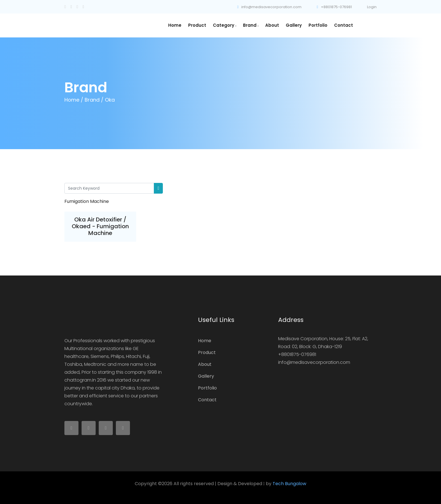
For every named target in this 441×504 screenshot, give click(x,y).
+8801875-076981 (334, 7)
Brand (251, 25)
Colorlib (297, 491)
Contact (344, 25)
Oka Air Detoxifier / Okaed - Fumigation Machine (100, 226)
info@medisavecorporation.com (270, 7)
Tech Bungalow (289, 484)
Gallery (294, 25)
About (272, 25)
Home (175, 25)
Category (225, 25)
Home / (74, 100)
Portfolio (318, 25)
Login (372, 7)
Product (197, 25)
